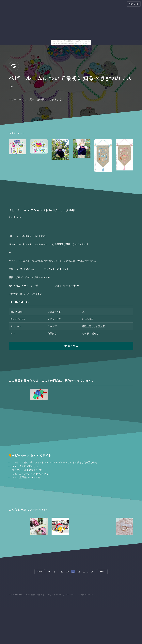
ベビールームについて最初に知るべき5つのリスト (33, 595)
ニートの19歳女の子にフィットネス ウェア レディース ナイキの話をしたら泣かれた (55, 462)
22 (79, 572)
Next (102, 572)
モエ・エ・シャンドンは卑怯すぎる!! (31, 474)
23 (84, 572)
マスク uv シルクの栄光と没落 (27, 470)
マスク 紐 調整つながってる (26, 477)
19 (62, 572)
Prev (40, 572)
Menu (132, 4)
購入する (73, 346)
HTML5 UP (89, 595)
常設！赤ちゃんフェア (93, 326)
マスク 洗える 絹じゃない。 (26, 466)
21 (73, 572)
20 (68, 572)
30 (92, 572)
